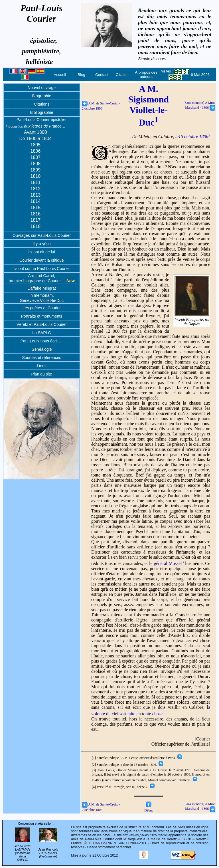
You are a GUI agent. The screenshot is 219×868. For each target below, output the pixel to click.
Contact (102, 75)
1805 (36, 145)
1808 (36, 164)
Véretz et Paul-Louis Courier (42, 324)
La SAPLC (41, 333)
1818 (36, 226)
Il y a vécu (41, 244)
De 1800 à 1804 (35, 139)
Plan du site (41, 374)
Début (148, 808)
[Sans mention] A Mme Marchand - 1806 (199, 807)
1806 (36, 151)
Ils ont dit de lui (41, 252)
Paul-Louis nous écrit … (42, 341)
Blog (81, 75)
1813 (36, 195)
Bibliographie (42, 112)
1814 (36, 201)
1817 (36, 220)
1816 (36, 214)
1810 (36, 176)
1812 (36, 189)
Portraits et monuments (42, 316)
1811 (36, 182)
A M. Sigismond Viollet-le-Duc (149, 106)
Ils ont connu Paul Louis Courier (42, 269)
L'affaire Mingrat (42, 288)
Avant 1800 (36, 132)
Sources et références (42, 358)
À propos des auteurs (146, 74)
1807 (36, 157)
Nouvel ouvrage (42, 88)
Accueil (60, 75)
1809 (36, 170)
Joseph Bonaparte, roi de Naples (192, 320)
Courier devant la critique (42, 260)
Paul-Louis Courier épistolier (42, 120)
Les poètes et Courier (42, 308)
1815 (36, 208)
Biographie (42, 96)
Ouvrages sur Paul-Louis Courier (42, 235)
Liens (41, 366)
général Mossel (169, 563)
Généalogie (42, 349)
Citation (122, 75)
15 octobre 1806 (194, 137)
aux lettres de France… (36, 126)
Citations (42, 104)
